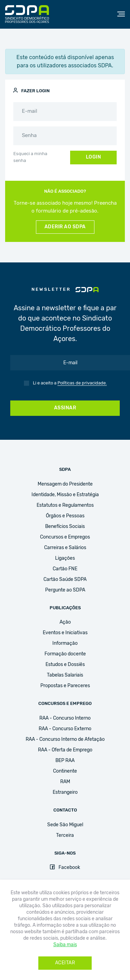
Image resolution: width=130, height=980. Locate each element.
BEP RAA (65, 761)
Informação (65, 643)
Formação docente (65, 654)
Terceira (65, 835)
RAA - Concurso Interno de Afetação (65, 739)
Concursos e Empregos (65, 537)
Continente (65, 771)
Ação (65, 622)
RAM (65, 782)
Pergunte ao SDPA (65, 590)
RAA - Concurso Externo (65, 729)
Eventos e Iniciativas (65, 633)
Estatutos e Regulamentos (65, 505)
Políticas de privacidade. (82, 383)
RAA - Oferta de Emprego (65, 750)
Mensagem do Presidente (65, 484)
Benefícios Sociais (65, 527)
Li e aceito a (70, 383)
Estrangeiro (65, 792)
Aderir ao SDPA (65, 227)
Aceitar (65, 963)
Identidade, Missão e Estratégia (65, 495)
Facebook (65, 868)
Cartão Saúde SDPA (65, 580)
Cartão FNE (65, 569)
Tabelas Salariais (65, 675)
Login (94, 157)
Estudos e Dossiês (65, 665)
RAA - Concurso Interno (65, 718)
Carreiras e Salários (65, 548)
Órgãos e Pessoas (65, 516)
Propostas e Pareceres (65, 686)
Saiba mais (65, 945)
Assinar (65, 408)
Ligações (65, 558)
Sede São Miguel (65, 825)
